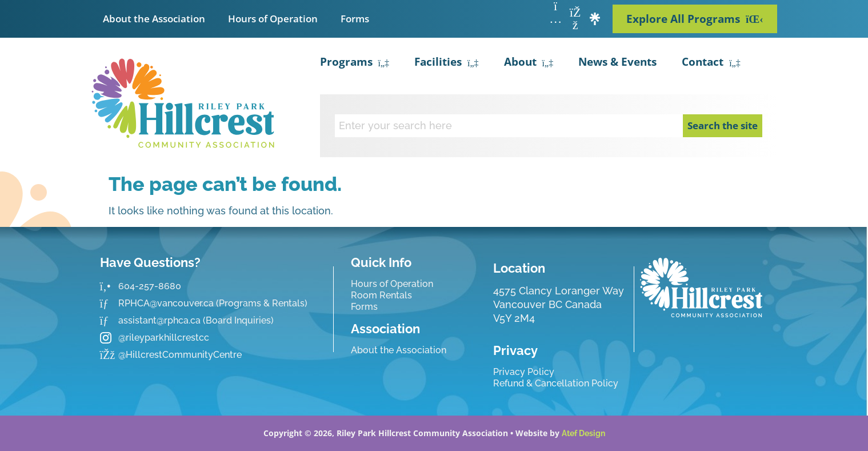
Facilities (447, 63)
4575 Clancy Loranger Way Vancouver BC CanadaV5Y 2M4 (559, 304)
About (529, 63)
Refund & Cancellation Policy (556, 383)
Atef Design (583, 433)
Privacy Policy (524, 372)
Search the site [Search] (723, 125)
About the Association (154, 19)
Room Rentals (381, 295)
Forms (355, 19)
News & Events (617, 62)
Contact (711, 63)
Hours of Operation (273, 19)
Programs (355, 63)
